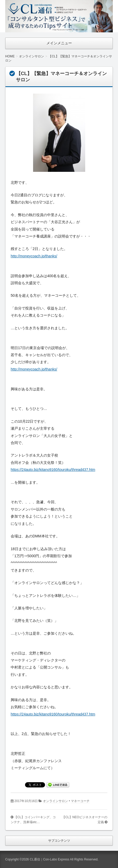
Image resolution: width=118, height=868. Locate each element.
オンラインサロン (55, 801)
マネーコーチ (80, 801)
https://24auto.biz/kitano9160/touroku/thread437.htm (53, 470)
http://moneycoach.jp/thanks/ (34, 256)
